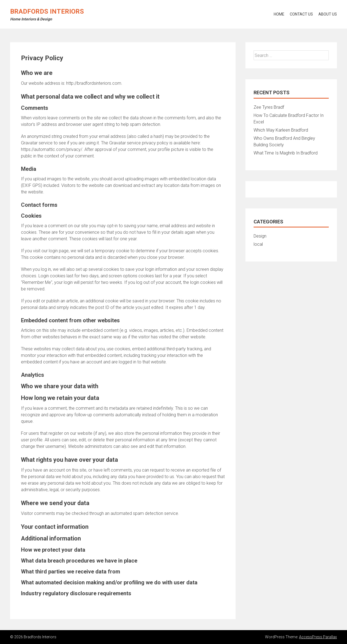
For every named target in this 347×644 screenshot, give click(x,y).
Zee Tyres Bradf (269, 107)
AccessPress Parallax (318, 637)
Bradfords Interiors (47, 11)
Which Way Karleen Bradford (281, 130)
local (258, 244)
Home (279, 14)
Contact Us (301, 14)
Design (260, 236)
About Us (328, 14)
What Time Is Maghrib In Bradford (286, 153)
